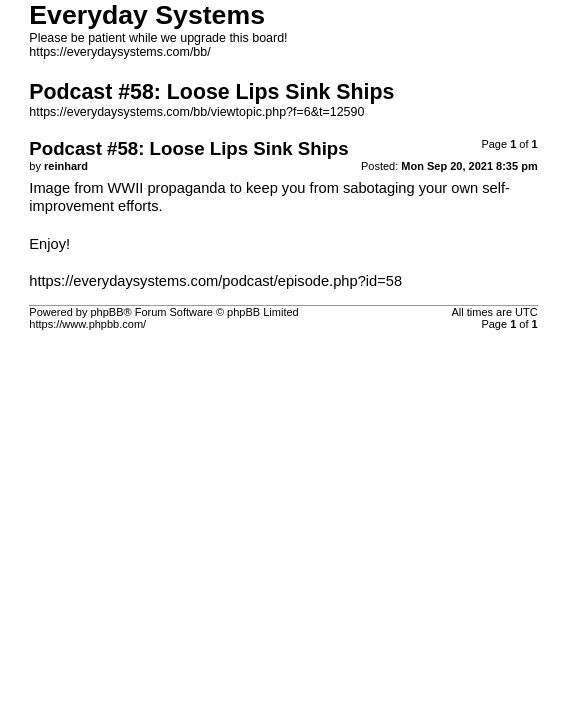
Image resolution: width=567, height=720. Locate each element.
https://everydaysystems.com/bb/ (119, 52)
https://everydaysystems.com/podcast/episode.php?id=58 (215, 281)
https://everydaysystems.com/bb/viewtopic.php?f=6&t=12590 (196, 112)
